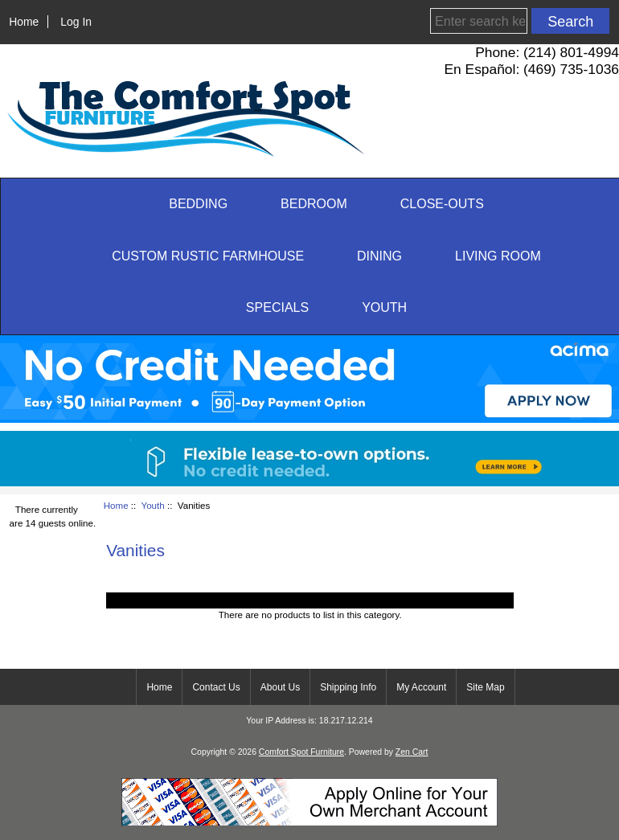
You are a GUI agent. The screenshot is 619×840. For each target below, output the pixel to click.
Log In (76, 22)
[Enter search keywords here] (479, 21)
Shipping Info (348, 687)
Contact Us (216, 687)
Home (24, 22)
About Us (280, 687)
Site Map (485, 687)
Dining (379, 256)
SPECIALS (277, 307)
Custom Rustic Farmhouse (208, 256)
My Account (421, 687)
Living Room (498, 256)
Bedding (198, 204)
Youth (153, 505)
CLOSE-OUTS (442, 204)
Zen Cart (412, 752)
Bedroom (314, 204)
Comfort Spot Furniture (301, 752)
